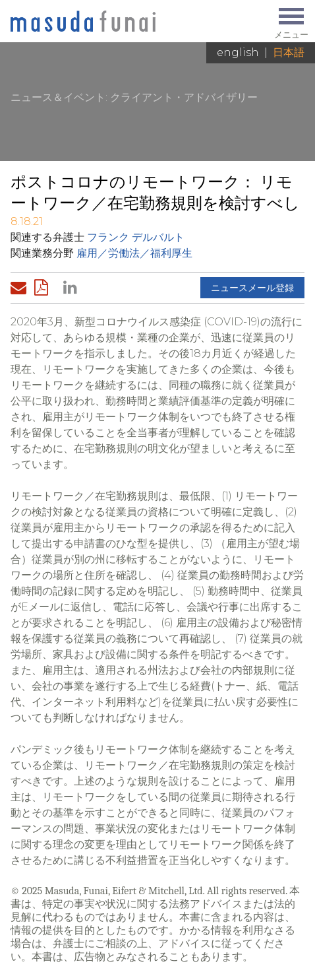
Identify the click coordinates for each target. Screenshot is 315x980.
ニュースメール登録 (252, 288)
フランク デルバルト (136, 237)
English (238, 52)
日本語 (289, 52)
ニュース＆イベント (58, 97)
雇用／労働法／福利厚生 (134, 253)
